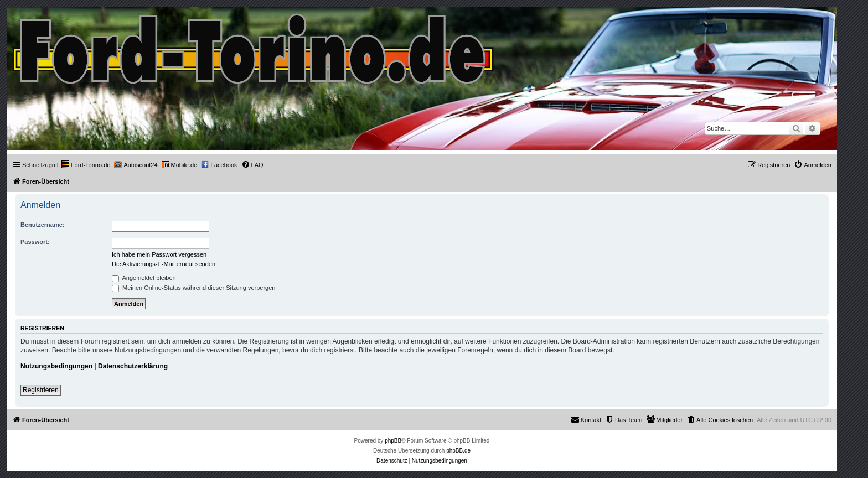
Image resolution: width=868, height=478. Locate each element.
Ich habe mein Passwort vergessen (159, 254)
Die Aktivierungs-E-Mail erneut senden (164, 264)
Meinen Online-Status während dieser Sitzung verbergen (193, 288)
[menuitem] (86, 165)
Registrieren (41, 390)
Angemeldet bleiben (144, 278)
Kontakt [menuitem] (586, 419)
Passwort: (35, 242)
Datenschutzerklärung (133, 366)
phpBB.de (458, 451)
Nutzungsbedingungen (56, 366)
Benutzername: (42, 225)
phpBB (393, 441)
